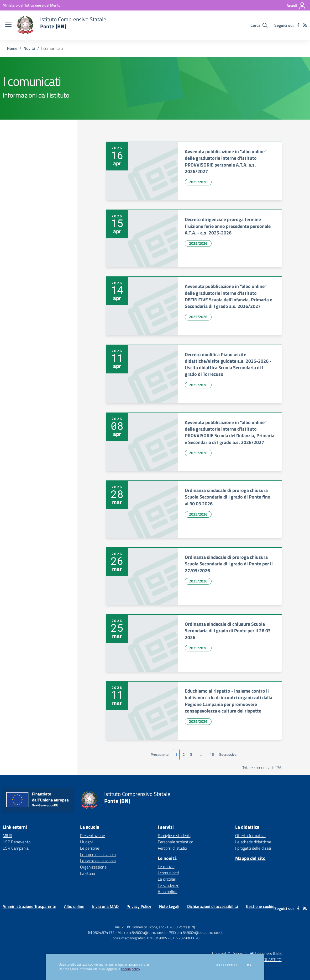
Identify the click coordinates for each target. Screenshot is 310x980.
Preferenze (227, 965)
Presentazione (93, 836)
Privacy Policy (139, 906)
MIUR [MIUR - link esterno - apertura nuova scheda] (7, 836)
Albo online (168, 892)
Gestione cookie (260, 906)
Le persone (90, 848)
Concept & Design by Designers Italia (247, 953)
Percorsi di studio (172, 848)
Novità (29, 48)
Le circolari (167, 879)
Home (12, 48)
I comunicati (168, 873)
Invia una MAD (105, 906)
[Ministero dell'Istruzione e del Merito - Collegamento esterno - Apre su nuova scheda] (31, 5)
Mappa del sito (250, 858)
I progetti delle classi (253, 848)
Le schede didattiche (253, 842)
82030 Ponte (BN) (181, 927)
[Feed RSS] (305, 25)
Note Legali (169, 906)
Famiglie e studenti (174, 836)
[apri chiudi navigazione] (8, 25)
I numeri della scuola (98, 854)
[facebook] (298, 25)
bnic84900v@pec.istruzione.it (200, 932)
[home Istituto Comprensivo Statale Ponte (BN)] (62, 25)
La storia (88, 873)
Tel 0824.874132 (101, 932)
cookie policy (130, 969)
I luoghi (86, 842)
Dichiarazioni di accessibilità (213, 906)
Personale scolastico (175, 842)
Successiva (228, 754)
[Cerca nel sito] (259, 25)
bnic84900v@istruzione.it (146, 932)
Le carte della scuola (98, 861)
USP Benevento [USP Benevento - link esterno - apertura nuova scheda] (17, 842)
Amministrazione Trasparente (29, 906)
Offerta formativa (250, 836)
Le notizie (166, 866)
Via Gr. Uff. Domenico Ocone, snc (140, 927)
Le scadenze (169, 885)
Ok (249, 965)
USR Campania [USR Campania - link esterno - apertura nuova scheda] (16, 848)
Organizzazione (93, 867)
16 (212, 754)
